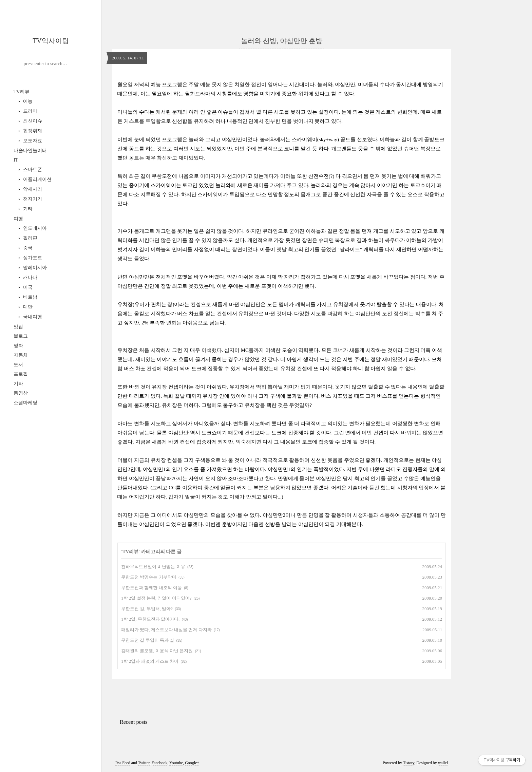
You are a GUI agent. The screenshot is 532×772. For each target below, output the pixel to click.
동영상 (21, 393)
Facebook (160, 763)
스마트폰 (32, 170)
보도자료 (32, 141)
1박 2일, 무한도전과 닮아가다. (150, 619)
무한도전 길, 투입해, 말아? (147, 609)
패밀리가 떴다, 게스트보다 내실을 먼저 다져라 (166, 630)
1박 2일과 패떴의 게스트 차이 (150, 661)
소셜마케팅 (25, 403)
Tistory (409, 763)
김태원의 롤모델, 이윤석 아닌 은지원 (157, 651)
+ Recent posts (131, 722)
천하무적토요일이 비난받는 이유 (153, 567)
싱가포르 (32, 258)
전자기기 (32, 199)
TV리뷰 (22, 92)
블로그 (21, 336)
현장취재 (32, 131)
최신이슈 (32, 121)
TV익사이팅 (51, 41)
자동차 (21, 355)
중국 (27, 248)
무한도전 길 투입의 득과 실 (148, 640)
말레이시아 (34, 268)
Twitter (144, 763)
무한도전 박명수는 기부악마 (149, 577)
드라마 (30, 111)
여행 (18, 219)
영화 (18, 346)
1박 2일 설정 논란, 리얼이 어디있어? (156, 598)
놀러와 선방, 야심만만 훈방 (282, 41)
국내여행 (32, 317)
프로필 (21, 374)
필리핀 (30, 238)
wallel (443, 763)
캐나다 (30, 277)
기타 (27, 209)
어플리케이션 (37, 179)
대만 (27, 307)
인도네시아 (34, 228)
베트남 (30, 297)
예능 (27, 101)
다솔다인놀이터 (30, 150)
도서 (18, 365)
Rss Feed (123, 763)
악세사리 (32, 189)
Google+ (192, 763)
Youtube (176, 763)
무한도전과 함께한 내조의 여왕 (151, 588)
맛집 (18, 327)
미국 (27, 287)
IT (16, 160)
